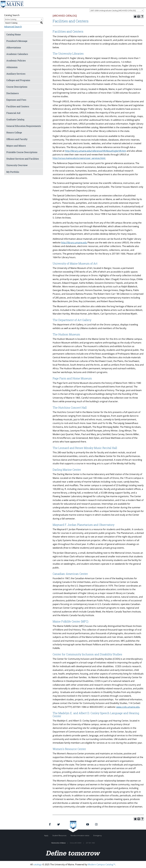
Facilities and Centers (18, 106)
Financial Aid (13, 113)
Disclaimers (13, 93)
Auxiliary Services (16, 74)
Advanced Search (13, 27)
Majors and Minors (16, 146)
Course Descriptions (17, 87)
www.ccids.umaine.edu (128, 707)
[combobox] (117, 10)
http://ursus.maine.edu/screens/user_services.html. (79, 158)
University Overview (17, 165)
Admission (12, 67)
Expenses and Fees (16, 100)
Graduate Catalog (15, 119)
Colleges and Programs (18, 80)
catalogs (38, 864)
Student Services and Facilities (23, 159)
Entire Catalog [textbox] (11, 19)
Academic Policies (16, 60)
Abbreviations (14, 47)
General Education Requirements (24, 126)
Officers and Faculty (17, 139)
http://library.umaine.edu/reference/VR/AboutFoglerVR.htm (96, 151)
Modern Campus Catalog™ (102, 864)
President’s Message (17, 41)
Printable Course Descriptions (22, 152)
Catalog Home (14, 34)
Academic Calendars (17, 54)
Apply (46, 835)
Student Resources (59, 835)
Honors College (14, 132)
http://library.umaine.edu (74, 243)
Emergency (98, 835)
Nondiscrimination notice (80, 835)
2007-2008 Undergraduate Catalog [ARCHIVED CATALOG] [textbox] (113, 10)
